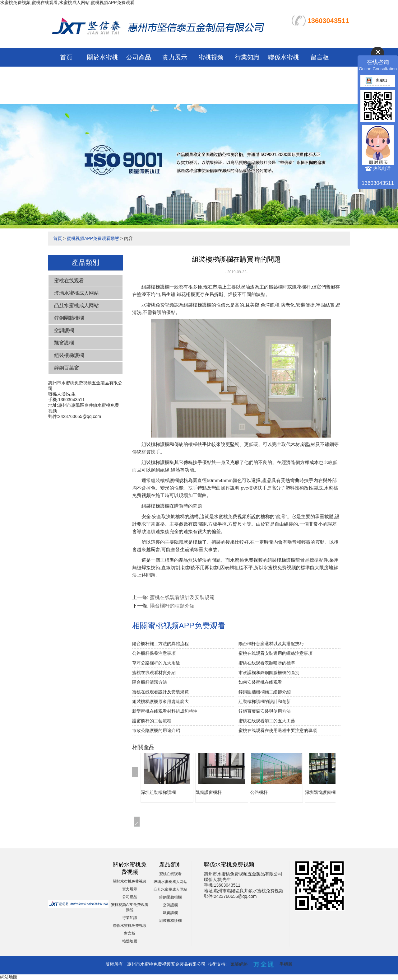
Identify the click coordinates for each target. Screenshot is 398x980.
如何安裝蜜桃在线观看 (260, 682)
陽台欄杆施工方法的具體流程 (160, 644)
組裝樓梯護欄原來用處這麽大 (160, 701)
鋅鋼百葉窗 (67, 368)
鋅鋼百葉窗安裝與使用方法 (265, 711)
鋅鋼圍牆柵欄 (69, 318)
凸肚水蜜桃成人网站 (76, 305)
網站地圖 (9, 977)
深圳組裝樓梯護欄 (158, 792)
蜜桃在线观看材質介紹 (154, 673)
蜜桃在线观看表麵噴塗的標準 (267, 663)
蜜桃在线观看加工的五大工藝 (267, 721)
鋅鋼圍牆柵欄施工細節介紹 (265, 692)
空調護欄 (64, 330)
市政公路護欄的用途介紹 (156, 730)
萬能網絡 (239, 964)
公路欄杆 (259, 792)
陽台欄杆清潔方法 (150, 682)
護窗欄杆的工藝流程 (152, 721)
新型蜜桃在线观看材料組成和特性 (165, 711)
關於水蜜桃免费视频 (130, 881)
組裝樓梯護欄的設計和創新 (265, 701)
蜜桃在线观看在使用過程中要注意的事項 (278, 730)
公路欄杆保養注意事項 (154, 653)
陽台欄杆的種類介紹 (172, 606)
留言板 (320, 57)
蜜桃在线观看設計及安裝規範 (182, 597)
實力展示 (175, 57)
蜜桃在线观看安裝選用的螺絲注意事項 (275, 653)
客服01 (376, 80)
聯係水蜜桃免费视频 (130, 926)
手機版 (286, 964)
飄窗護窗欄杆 (209, 792)
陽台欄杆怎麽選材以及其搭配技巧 (271, 644)
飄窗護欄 (64, 343)
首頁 (66, 57)
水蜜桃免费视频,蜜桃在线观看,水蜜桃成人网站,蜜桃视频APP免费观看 (67, 2)
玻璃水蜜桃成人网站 (76, 293)
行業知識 (247, 57)
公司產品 (139, 57)
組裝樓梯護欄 (69, 355)
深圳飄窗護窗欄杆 (322, 792)
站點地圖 (130, 941)
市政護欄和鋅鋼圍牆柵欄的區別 (269, 673)
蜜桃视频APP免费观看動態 (211, 76)
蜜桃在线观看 (69, 281)
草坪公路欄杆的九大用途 (156, 663)
